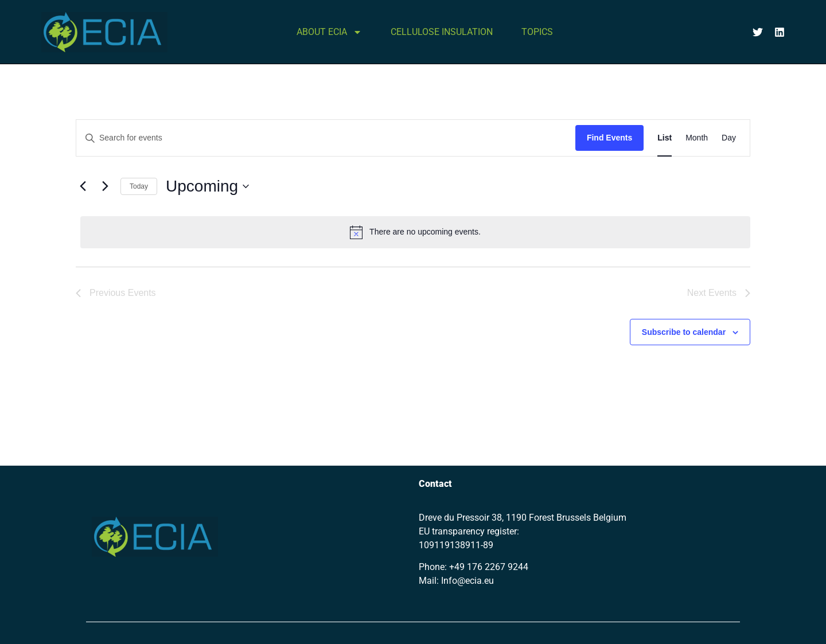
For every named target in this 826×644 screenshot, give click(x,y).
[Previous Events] (83, 186)
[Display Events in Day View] (729, 138)
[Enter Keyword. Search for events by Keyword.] (326, 138)
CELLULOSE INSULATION (442, 32)
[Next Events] (105, 186)
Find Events (609, 138)
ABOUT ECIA (329, 32)
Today (139, 186)
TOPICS (537, 32)
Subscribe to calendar (684, 332)
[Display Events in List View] (665, 138)
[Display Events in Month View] (697, 138)
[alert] (415, 232)
